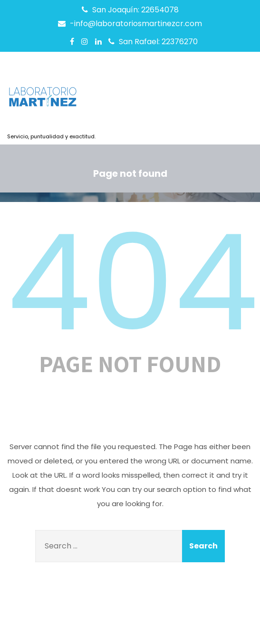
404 (133, 283)
